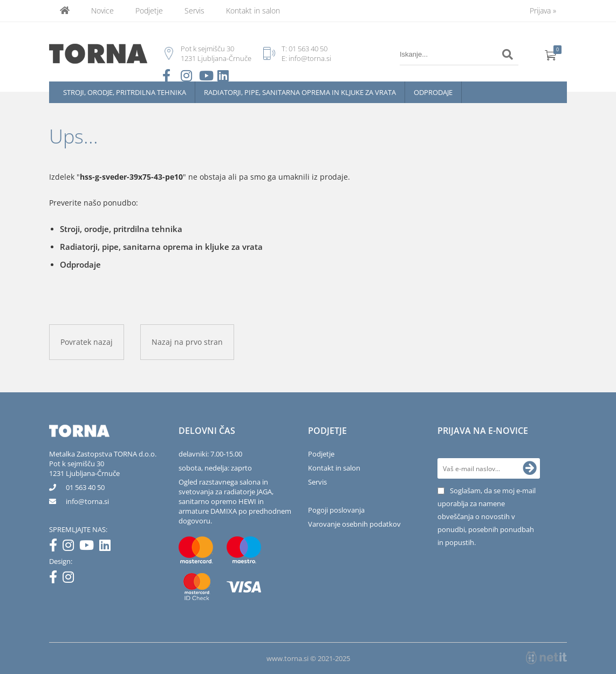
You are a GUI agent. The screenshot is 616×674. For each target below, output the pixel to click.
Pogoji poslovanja (336, 510)
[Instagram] (71, 547)
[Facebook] (56, 547)
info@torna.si (310, 58)
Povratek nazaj (87, 342)
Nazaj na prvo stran (187, 342)
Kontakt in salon (253, 11)
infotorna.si (87, 501)
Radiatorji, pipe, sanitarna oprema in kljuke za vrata (300, 92)
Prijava (543, 11)
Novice (102, 11)
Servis (194, 11)
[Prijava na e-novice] (530, 468)
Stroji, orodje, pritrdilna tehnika (125, 92)
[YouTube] (89, 547)
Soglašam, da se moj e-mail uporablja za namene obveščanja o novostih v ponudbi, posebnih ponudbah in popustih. (487, 516)
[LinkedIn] (108, 547)
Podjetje (149, 11)
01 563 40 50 (308, 49)
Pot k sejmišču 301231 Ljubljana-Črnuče (84, 468)
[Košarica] (551, 55)
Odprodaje (433, 92)
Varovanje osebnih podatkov (354, 524)
